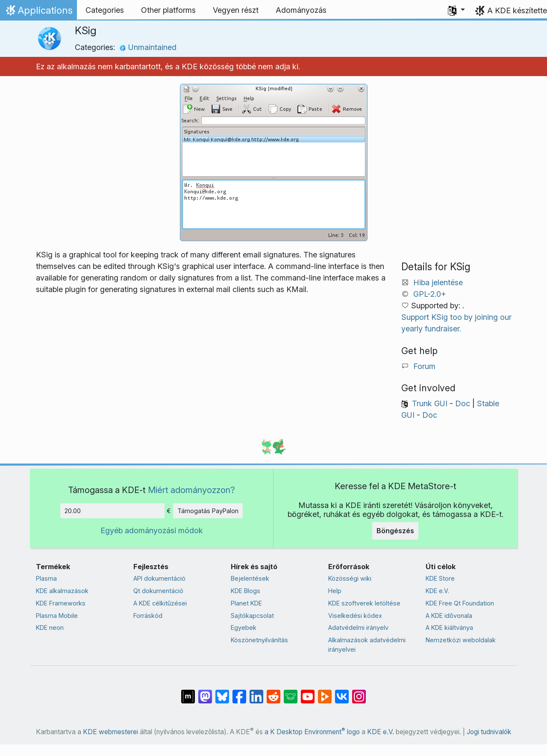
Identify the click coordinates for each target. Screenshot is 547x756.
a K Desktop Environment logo (312, 732)
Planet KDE (246, 603)
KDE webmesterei (110, 732)
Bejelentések (250, 578)
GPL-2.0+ (430, 294)
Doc (463, 403)
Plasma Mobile (57, 616)
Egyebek (244, 628)
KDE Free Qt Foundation (460, 603)
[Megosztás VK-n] (342, 692)
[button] (456, 10)
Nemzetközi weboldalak (461, 640)
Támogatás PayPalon (208, 511)
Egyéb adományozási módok (152, 530)
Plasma (46, 578)
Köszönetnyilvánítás (259, 640)
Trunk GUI (430, 403)
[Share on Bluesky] (222, 692)
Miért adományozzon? (191, 490)
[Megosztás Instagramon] (359, 692)
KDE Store (440, 578)
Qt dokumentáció (158, 591)
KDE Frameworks (61, 603)
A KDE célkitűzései (160, 603)
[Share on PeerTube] (325, 692)
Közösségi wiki (350, 578)
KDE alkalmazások (62, 591)
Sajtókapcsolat (252, 616)
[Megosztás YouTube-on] (308, 692)
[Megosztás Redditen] (273, 692)
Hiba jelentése (438, 282)
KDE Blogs (246, 591)
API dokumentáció (159, 578)
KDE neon (50, 628)
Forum (424, 366)
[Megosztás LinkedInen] (256, 692)
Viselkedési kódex (355, 616)
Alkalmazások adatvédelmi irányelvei (367, 645)
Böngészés (395, 531)
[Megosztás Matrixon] (188, 692)
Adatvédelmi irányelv (358, 628)
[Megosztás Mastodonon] (205, 692)
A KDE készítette (517, 10)
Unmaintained (148, 47)
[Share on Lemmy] (291, 692)
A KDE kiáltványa (449, 628)
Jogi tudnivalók (489, 732)
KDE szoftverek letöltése (364, 603)
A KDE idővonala (449, 616)
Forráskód (148, 616)
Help (335, 591)
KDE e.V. (437, 591)
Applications (38, 12)
